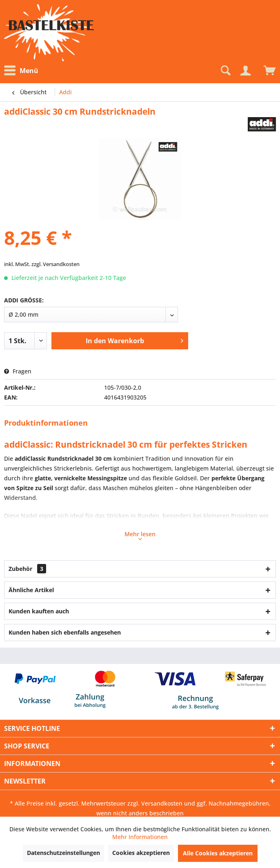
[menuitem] (23, 71)
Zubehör (27, 569)
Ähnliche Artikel (31, 590)
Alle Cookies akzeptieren (218, 853)
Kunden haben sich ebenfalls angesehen (65, 632)
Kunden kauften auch (39, 611)
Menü (21, 71)
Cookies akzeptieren (141, 853)
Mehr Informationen (140, 837)
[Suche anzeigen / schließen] (225, 71)
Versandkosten (162, 803)
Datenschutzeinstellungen (63, 853)
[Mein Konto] (245, 71)
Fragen (18, 371)
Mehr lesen (140, 535)
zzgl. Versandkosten (56, 264)
